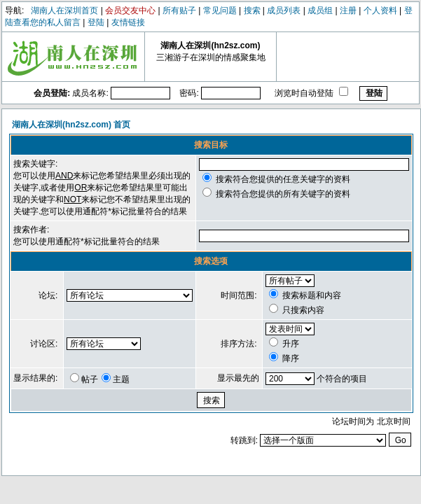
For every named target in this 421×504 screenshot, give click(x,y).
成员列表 (284, 10)
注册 (348, 10)
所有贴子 (179, 10)
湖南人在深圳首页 (64, 10)
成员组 (320, 10)
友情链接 (128, 22)
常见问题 (220, 10)
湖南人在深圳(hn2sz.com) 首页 (71, 125)
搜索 (252, 10)
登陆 (96, 22)
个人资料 (380, 10)
